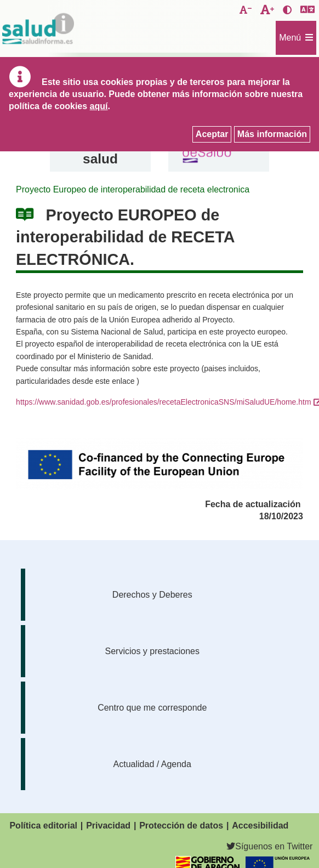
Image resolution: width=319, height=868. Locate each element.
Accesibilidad (260, 826)
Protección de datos (181, 826)
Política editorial (43, 826)
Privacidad (108, 826)
